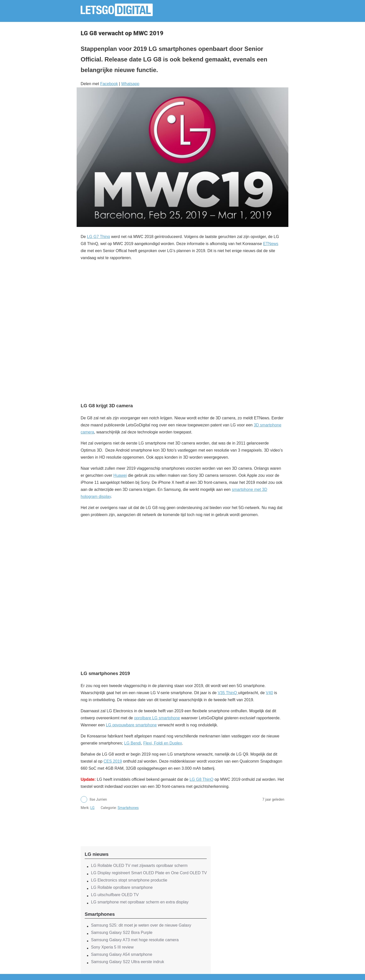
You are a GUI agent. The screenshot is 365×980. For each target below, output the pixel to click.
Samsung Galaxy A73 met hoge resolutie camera (135, 940)
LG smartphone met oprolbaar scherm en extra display (140, 902)
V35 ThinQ (228, 693)
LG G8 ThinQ (202, 779)
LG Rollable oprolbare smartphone (122, 887)
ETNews (271, 244)
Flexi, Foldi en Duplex (163, 743)
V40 (269, 693)
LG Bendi (133, 743)
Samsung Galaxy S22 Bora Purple (122, 933)
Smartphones (128, 808)
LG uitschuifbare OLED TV (115, 895)
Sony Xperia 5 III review (112, 947)
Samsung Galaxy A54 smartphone (122, 954)
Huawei (120, 475)
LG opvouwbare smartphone (131, 725)
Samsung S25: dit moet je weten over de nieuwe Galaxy (141, 925)
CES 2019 (113, 761)
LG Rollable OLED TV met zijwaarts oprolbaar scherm (139, 866)
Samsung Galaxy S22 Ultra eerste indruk (128, 962)
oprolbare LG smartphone (157, 718)
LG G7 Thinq (98, 237)
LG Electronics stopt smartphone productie (129, 880)
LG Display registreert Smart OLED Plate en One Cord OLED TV (149, 873)
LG (92, 808)
